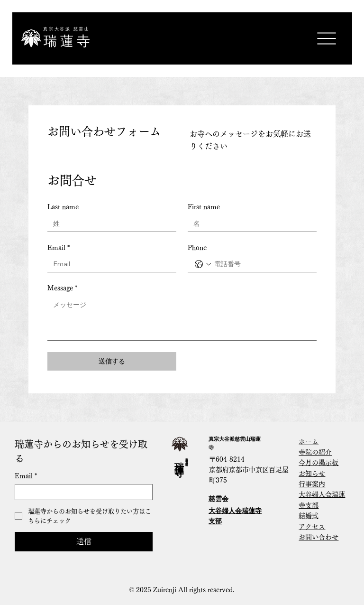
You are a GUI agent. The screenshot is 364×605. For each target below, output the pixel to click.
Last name (63, 207)
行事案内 (312, 484)
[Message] (182, 319)
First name (204, 207)
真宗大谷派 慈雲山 (67, 29)
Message (62, 289)
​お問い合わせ (318, 537)
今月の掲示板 (318, 463)
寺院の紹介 (315, 452)
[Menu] (326, 39)
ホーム (309, 442)
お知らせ (312, 474)
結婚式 (309, 516)
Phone (197, 248)
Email (59, 248)
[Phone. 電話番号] (262, 264)
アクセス (312, 527)
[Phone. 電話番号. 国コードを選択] (203, 264)
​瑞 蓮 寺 (67, 41)
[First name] (249, 224)
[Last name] (109, 224)
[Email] (109, 264)
